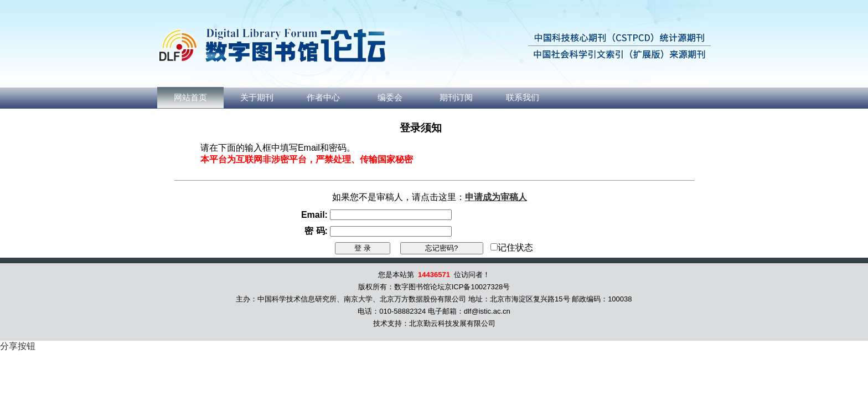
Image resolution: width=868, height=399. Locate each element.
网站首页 (190, 98)
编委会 (390, 98)
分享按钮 (18, 346)
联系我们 (523, 98)
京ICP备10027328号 (477, 287)
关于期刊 (257, 98)
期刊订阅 (456, 98)
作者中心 (323, 98)
